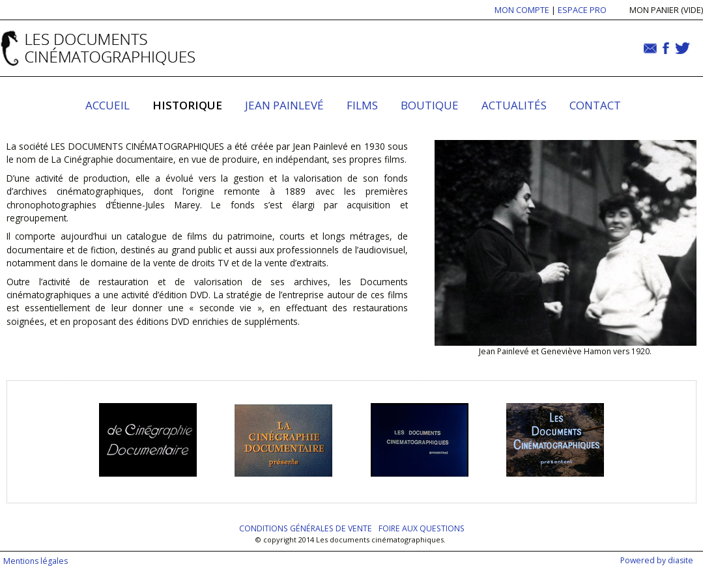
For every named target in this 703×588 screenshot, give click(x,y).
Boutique (430, 105)
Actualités (514, 105)
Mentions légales (36, 561)
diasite (681, 560)
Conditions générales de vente (306, 528)
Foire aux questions (422, 528)
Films (362, 105)
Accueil (108, 105)
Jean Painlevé (284, 105)
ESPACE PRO (582, 10)
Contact (595, 105)
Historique (187, 105)
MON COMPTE (522, 10)
